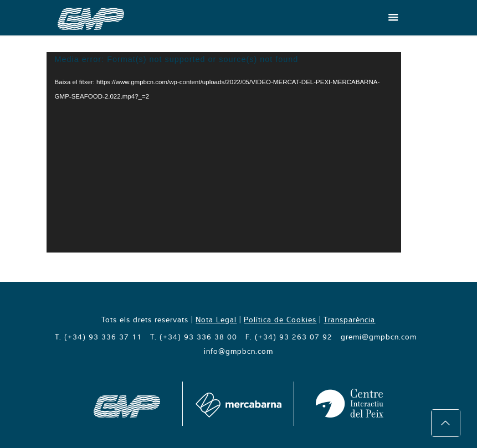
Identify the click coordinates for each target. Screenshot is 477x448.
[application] (224, 152)
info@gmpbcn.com (238, 351)
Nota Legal (216, 320)
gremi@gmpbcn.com (379, 337)
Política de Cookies (280, 320)
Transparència (349, 320)
